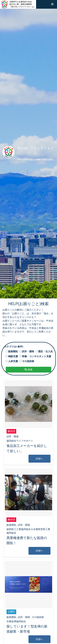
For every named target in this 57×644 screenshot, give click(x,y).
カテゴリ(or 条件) (14, 347)
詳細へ (39, 459)
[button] (52, 4)
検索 (29, 370)
